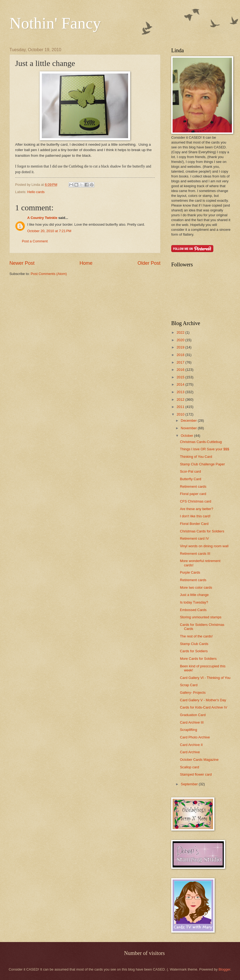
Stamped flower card (196, 774)
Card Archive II (191, 745)
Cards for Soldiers (194, 651)
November (189, 428)
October (187, 436)
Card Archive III (192, 722)
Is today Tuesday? (194, 602)
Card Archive (190, 752)
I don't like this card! (195, 516)
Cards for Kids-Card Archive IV (203, 707)
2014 (181, 384)
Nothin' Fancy (55, 23)
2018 (181, 355)
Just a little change (194, 595)
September (190, 784)
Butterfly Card (191, 479)
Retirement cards (193, 486)
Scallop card (189, 767)
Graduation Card (193, 715)
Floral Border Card (194, 524)
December (189, 421)
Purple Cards (190, 572)
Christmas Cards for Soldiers (202, 531)
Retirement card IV (194, 538)
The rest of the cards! (196, 636)
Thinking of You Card (196, 457)
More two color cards (196, 587)
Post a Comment (35, 241)
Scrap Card (189, 685)
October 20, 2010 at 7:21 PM (49, 231)
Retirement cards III (195, 554)
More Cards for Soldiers (198, 659)
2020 (181, 340)
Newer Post (22, 263)
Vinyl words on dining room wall (204, 546)
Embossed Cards (193, 610)
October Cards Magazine (199, 760)
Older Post (149, 263)
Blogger (224, 969)
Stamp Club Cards (194, 644)
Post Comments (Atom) (49, 274)
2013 (181, 392)
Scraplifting (188, 730)
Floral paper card (193, 494)
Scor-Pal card (190, 471)
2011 (181, 407)
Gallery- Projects (193, 693)
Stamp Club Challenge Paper (202, 464)
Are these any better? (196, 509)
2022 (181, 332)
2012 (181, 400)
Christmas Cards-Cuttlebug (201, 442)
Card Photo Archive (195, 737)
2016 (181, 370)
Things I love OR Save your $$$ (205, 449)
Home (86, 263)
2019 (181, 347)
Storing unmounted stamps (201, 617)
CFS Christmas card (196, 501)
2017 (181, 362)
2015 (181, 377)
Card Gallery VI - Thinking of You (205, 678)
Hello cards (36, 192)
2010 (181, 414)
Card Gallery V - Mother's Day (203, 700)
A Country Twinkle (42, 218)
